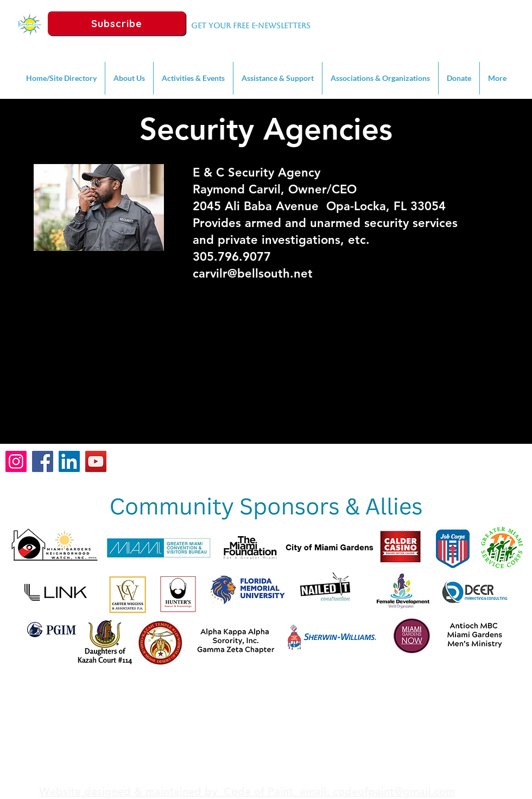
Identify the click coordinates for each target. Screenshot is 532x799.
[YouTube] (96, 461)
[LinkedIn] (69, 461)
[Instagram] (16, 461)
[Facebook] (43, 461)
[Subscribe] (117, 23)
